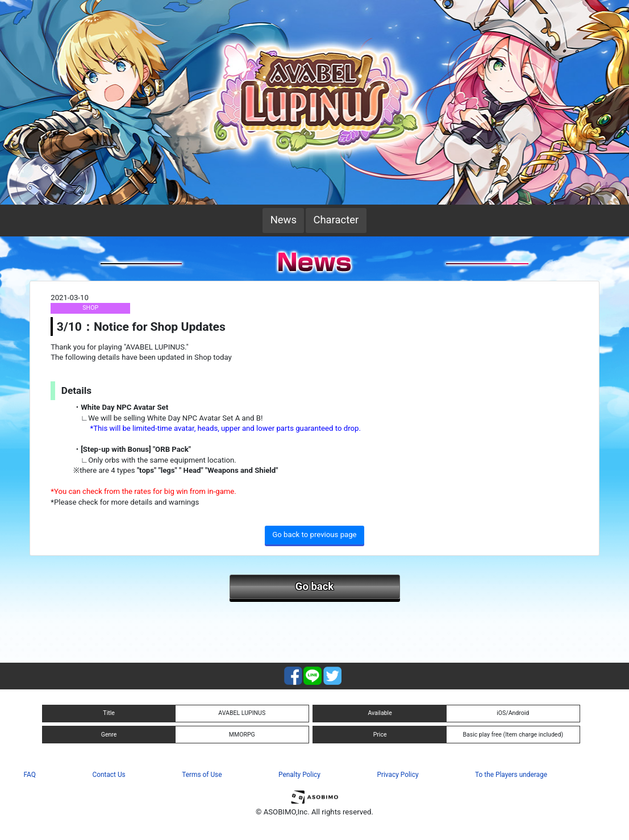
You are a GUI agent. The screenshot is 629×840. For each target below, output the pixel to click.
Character (336, 220)
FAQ (30, 775)
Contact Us (109, 775)
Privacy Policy (397, 775)
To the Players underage (511, 775)
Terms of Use (202, 775)
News (284, 220)
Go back (314, 587)
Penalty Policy (299, 775)
